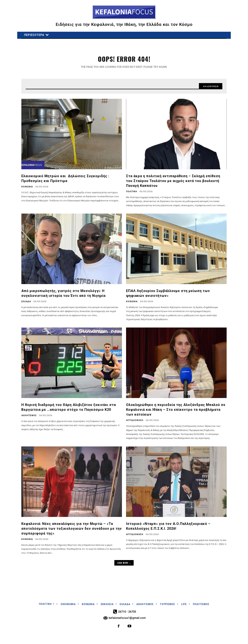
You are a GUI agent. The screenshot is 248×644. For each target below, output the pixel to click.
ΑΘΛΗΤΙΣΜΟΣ (29, 417)
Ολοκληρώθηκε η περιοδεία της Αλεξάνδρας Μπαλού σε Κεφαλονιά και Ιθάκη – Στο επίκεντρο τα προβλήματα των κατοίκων (176, 411)
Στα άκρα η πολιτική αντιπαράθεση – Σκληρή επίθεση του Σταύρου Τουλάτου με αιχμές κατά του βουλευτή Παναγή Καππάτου (173, 183)
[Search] (209, 88)
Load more (124, 565)
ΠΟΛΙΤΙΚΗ (132, 193)
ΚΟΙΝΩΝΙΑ (27, 188)
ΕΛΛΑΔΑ (26, 303)
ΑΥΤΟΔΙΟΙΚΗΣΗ (135, 422)
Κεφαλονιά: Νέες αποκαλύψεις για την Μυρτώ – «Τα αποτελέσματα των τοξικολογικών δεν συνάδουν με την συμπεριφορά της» (72, 530)
